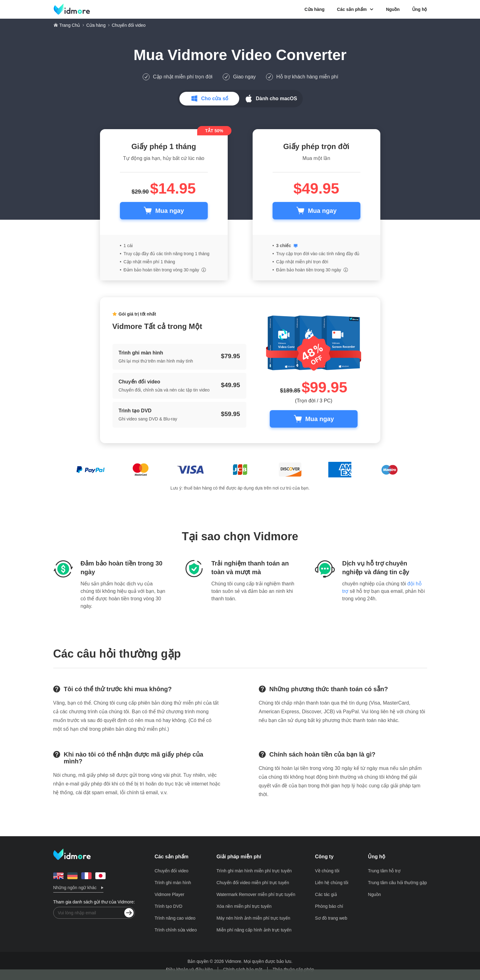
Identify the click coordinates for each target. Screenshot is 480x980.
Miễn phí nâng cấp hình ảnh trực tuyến (254, 930)
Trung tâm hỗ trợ (384, 871)
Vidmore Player (169, 894)
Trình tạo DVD (168, 906)
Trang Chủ (70, 25)
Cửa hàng (315, 9)
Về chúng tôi (327, 871)
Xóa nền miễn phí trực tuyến (244, 906)
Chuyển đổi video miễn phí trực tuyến (253, 883)
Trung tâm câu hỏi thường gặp (397, 883)
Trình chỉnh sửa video (176, 930)
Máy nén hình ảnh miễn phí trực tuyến (253, 918)
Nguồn (393, 9)
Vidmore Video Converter (257, 55)
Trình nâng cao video (175, 918)
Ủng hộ (420, 9)
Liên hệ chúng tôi (332, 883)
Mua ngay (169, 211)
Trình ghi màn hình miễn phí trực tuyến (254, 871)
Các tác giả (326, 894)
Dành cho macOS (276, 98)
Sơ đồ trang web (331, 918)
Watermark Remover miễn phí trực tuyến (256, 894)
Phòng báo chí (329, 906)
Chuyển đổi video (171, 871)
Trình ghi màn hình (173, 883)
